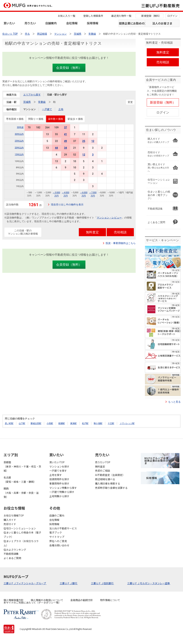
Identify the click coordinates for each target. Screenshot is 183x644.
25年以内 (19, 141)
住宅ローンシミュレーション (20, 528)
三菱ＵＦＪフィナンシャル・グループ (25, 583)
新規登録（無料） (151, 16)
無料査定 (100, 466)
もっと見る (174, 402)
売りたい (30, 23)
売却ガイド (10, 524)
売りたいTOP (103, 462)
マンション (29, 109)
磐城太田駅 (36, 423)
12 (93, 141)
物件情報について (110, 600)
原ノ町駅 (9, 423)
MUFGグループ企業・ (159, 461)
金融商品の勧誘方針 (82, 600)
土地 (61, 109)
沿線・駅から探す (57, 95)
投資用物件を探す (59, 479)
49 (66, 141)
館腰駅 (62, 423)
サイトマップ (57, 537)
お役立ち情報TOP (14, 515)
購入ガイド (10, 520)
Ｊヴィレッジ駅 (127, 423)
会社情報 (72, 23)
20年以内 (19, 148)
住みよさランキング (15, 550)
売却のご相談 (103, 471)
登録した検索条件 (93, 16)
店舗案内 (51, 23)
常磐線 (42, 102)
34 (66, 148)
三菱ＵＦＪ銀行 (69, 583)
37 (66, 127)
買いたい (9, 23)
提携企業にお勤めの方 (132, 23)
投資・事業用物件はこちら (121, 243)
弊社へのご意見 (58, 541)
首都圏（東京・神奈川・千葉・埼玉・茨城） (22, 466)
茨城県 (27, 102)
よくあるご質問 (12, 558)
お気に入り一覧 (66, 16)
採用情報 (93, 23)
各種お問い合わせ (59, 545)
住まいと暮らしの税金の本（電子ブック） (22, 535)
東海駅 (73, 423)
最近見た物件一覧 (121, 16)
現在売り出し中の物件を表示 (67, 205)
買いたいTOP (57, 462)
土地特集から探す (59, 496)
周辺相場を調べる (105, 479)
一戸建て (47, 109)
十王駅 (111, 423)
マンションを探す (59, 466)
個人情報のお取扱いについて (47, 600)
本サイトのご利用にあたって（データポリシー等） (32, 603)
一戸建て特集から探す (62, 492)
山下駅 (22, 423)
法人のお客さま (162, 23)
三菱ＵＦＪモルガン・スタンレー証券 (149, 583)
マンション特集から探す (63, 488)
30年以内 (19, 134)
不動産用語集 (11, 554)
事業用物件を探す (59, 483)
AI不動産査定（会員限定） (110, 475)
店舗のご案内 (57, 515)
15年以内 (19, 154)
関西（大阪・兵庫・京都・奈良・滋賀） (21, 493)
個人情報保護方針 (14, 600)
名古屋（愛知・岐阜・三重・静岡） (20, 480)
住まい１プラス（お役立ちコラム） (21, 543)
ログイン (172, 16)
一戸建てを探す (58, 471)
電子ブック (56, 532)
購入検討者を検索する (108, 483)
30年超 (20, 127)
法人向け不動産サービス (63, 528)
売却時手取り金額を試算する (111, 488)
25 (84, 141)
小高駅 (50, 423)
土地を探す (56, 475)
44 (56, 148)
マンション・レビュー (109, 218)
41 (66, 134)
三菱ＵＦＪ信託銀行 (102, 583)
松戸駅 (85, 423)
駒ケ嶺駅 (98, 423)
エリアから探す (32, 95)
